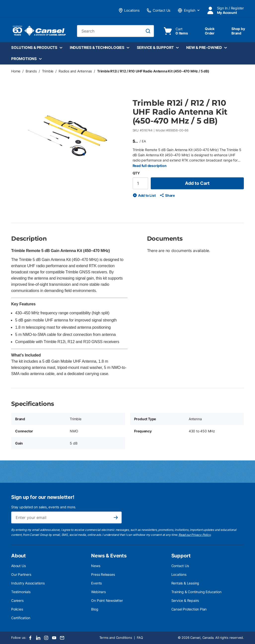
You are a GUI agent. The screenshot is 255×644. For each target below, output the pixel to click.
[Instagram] (46, 638)
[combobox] (115, 31)
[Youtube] (54, 638)
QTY (136, 173)
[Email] (62, 638)
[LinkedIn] (38, 638)
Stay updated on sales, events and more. (44, 507)
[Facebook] (30, 638)
